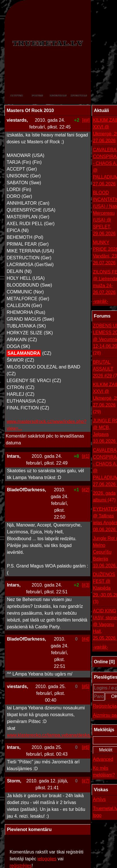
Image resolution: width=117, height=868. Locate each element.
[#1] (86, 456)
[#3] (86, 585)
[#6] (86, 747)
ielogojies (47, 859)
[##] (86, 120)
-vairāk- (100, 301)
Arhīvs (99, 799)
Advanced (103, 759)
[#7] (86, 781)
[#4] (86, 639)
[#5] (86, 686)
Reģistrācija (105, 706)
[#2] (86, 490)
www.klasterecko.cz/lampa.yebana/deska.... (51, 735)
